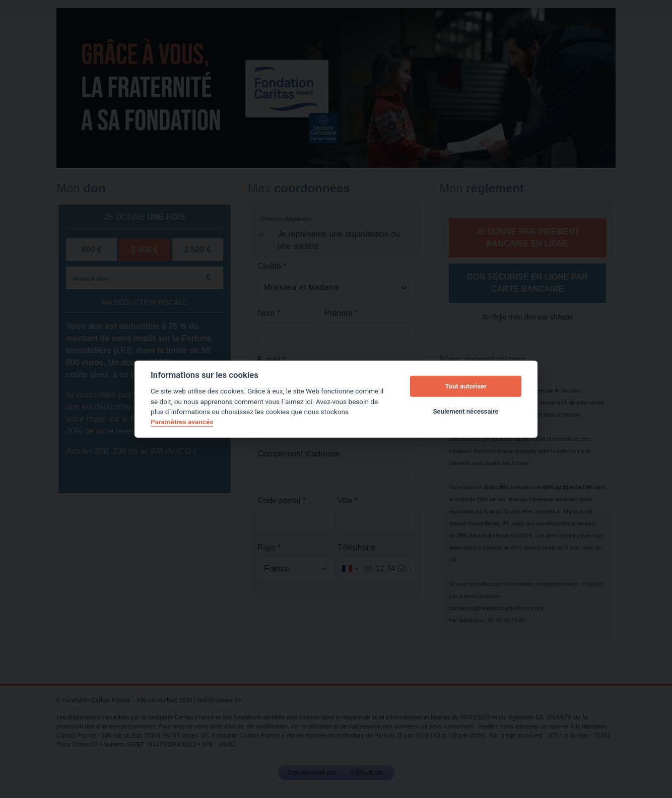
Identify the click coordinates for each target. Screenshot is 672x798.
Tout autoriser (466, 386)
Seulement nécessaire (466, 411)
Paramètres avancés (182, 422)
